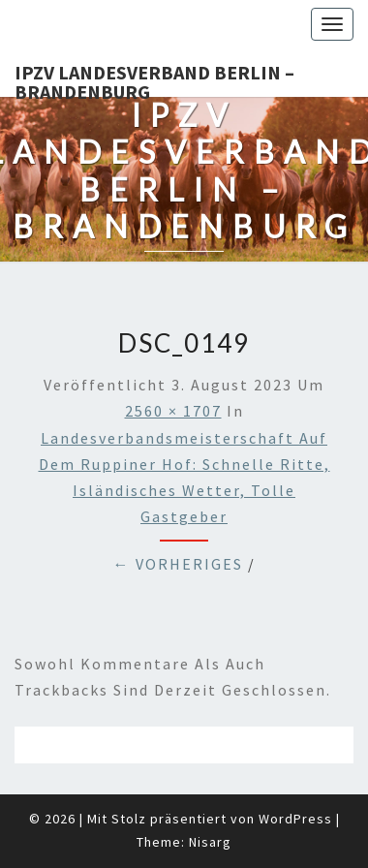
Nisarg (210, 842)
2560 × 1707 (173, 411)
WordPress (295, 819)
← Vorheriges (178, 564)
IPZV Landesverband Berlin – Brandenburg (154, 78)
